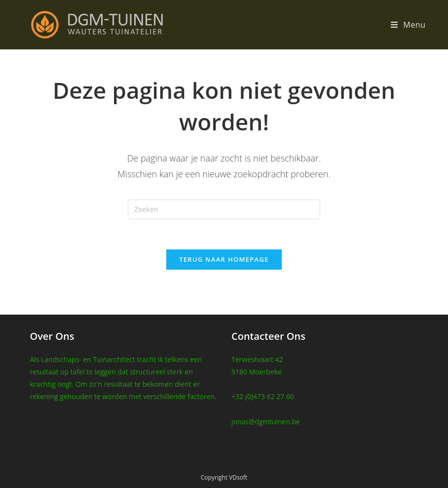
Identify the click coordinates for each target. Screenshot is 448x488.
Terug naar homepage (224, 259)
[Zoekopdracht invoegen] (224, 209)
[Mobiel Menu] (408, 25)
